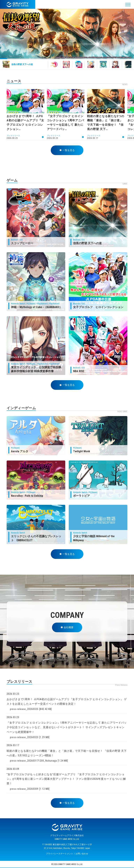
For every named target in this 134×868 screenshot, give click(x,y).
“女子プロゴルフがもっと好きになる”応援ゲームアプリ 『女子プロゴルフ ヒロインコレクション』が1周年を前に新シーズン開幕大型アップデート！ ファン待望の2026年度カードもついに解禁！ (66, 779)
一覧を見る (67, 150)
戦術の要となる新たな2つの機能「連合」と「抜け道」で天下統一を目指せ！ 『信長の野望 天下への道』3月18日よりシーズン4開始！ (67, 753)
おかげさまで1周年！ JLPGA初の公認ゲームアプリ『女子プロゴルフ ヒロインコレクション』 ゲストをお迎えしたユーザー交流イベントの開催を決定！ (67, 702)
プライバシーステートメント (59, 854)
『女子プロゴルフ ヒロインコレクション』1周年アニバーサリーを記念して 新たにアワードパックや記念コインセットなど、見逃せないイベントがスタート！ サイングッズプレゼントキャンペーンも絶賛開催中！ (67, 727)
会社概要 (67, 627)
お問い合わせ (82, 854)
